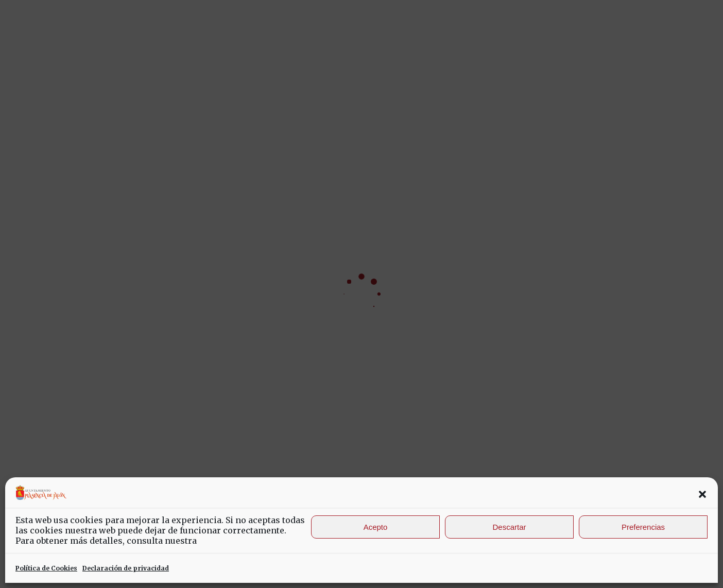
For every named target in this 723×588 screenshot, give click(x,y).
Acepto (376, 527)
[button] (702, 494)
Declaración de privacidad (126, 568)
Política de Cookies (46, 568)
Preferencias (643, 527)
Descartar (509, 527)
